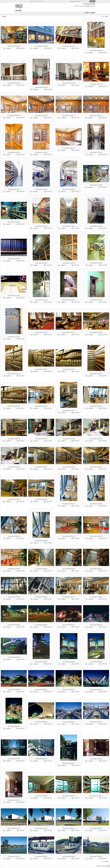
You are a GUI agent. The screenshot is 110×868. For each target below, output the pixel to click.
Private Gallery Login (38, 1)
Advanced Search (90, 4)
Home (4, 17)
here (88, 6)
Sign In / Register (91, 13)
